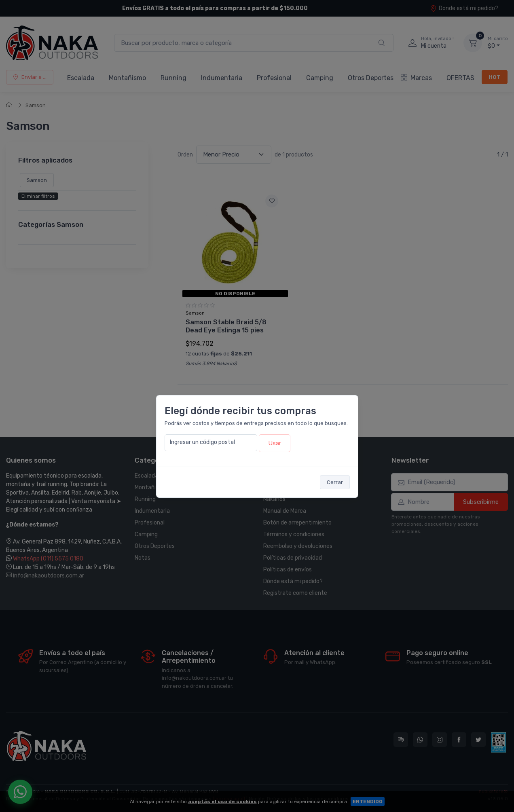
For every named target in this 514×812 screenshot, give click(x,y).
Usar (275, 443)
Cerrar (335, 482)
